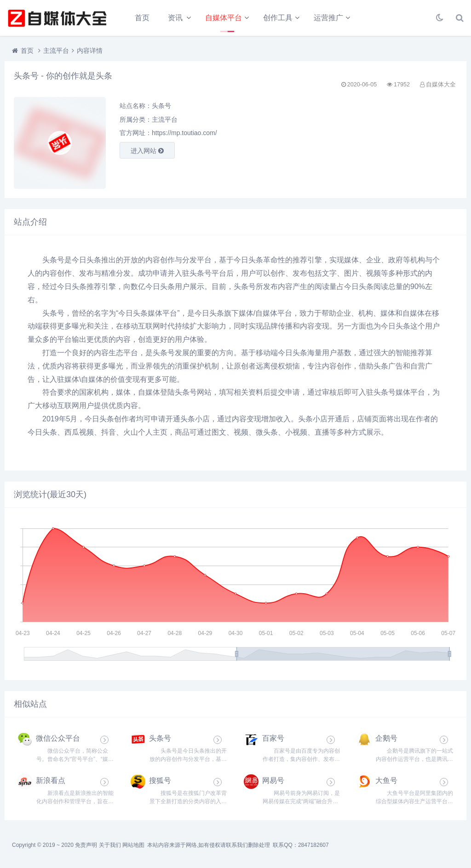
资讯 (175, 18)
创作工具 (278, 18)
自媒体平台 (224, 18)
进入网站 (147, 151)
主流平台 (56, 51)
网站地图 (133, 845)
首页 (142, 18)
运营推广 (328, 18)
